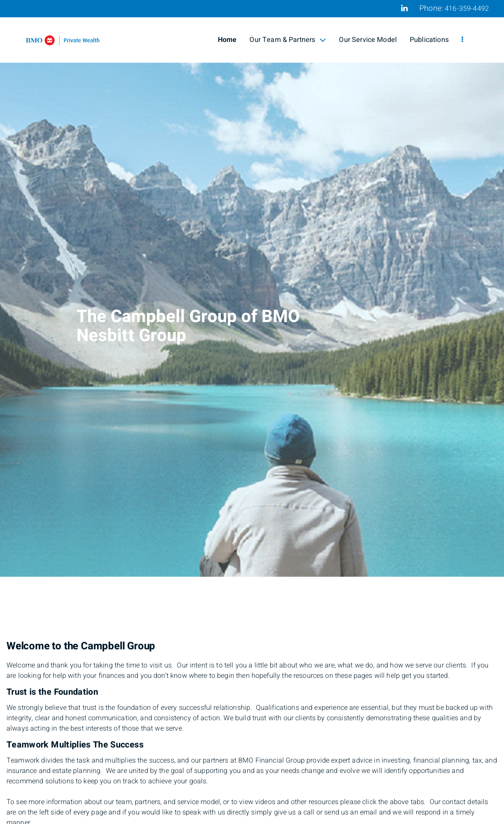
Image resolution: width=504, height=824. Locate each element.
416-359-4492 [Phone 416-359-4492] (467, 9)
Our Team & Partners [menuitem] (288, 40)
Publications (429, 40)
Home (227, 40)
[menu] (462, 40)
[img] (252, 288)
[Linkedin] (404, 8)
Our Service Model (368, 40)
